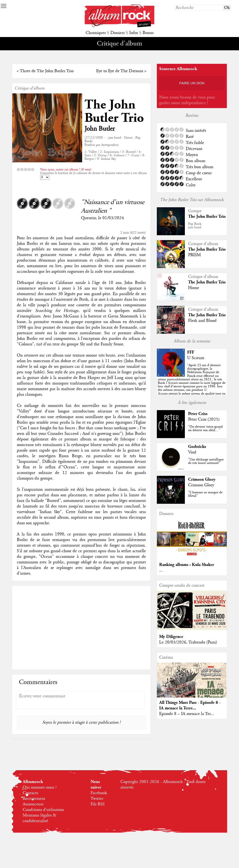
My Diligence (171, 637)
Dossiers (118, 33)
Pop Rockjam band (195, 226)
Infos (134, 33)
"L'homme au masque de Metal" (205, 494)
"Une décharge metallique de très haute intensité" (206, 461)
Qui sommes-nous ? (40, 787)
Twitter (97, 799)
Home (194, 288)
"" (192, 383)
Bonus (148, 33)
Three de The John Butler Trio (47, 71)
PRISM (194, 255)
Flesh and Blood (202, 321)
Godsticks (197, 447)
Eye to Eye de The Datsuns (120, 71)
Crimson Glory (202, 479)
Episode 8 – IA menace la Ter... (187, 714)
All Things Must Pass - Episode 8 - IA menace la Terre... (190, 705)
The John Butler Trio (114, 111)
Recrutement (34, 799)
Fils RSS (98, 804)
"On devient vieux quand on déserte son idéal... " (205, 428)
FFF (191, 352)
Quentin (88, 218)
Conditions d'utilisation (43, 810)
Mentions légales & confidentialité (40, 818)
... (161, 570)
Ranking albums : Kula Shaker (187, 565)
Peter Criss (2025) (204, 419)
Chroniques (96, 33)
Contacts (30, 793)
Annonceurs (33, 804)
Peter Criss (198, 414)
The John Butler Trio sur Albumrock (192, 200)
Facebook (99, 793)
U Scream (196, 358)
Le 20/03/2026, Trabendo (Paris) (188, 642)
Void (192, 452)
